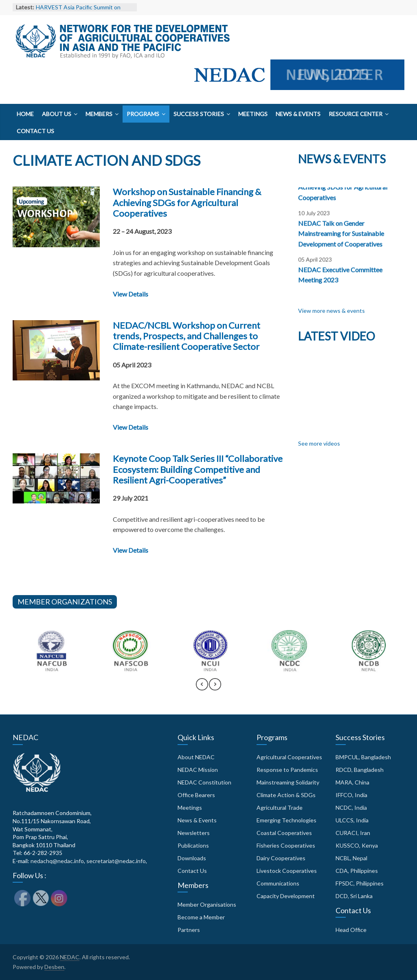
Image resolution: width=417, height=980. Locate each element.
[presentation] (202, 688)
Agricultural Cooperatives (289, 757)
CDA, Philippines (357, 871)
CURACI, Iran (353, 833)
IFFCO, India (351, 795)
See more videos (319, 443)
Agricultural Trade (280, 808)
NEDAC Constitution (204, 782)
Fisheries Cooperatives (286, 845)
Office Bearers (196, 795)
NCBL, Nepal (351, 858)
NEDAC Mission (198, 770)
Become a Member (201, 917)
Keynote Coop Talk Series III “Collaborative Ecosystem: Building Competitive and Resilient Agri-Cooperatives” (198, 469)
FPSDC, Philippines (360, 883)
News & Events (298, 114)
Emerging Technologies (286, 820)
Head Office (351, 930)
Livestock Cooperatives (287, 871)
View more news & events (331, 311)
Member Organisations (207, 904)
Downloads (192, 858)
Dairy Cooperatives (281, 858)
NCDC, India (351, 808)
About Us (57, 114)
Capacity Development (286, 896)
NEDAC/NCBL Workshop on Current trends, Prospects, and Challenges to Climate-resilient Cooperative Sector (187, 336)
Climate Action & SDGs (286, 795)
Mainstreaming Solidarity (288, 782)
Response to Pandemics (287, 770)
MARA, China (352, 782)
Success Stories (199, 114)
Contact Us (35, 131)
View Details (131, 294)
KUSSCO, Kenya (357, 845)
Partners (189, 930)
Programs (143, 114)
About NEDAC (196, 757)
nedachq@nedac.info (57, 861)
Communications (278, 883)
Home (25, 114)
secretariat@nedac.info (116, 861)
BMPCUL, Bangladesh (363, 757)
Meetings (253, 114)
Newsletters (194, 833)
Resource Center (356, 114)
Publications (193, 845)
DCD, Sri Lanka (354, 896)
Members (99, 114)
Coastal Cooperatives (284, 833)
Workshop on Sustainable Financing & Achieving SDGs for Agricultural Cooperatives (187, 202)
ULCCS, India (352, 820)
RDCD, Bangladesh (360, 770)
